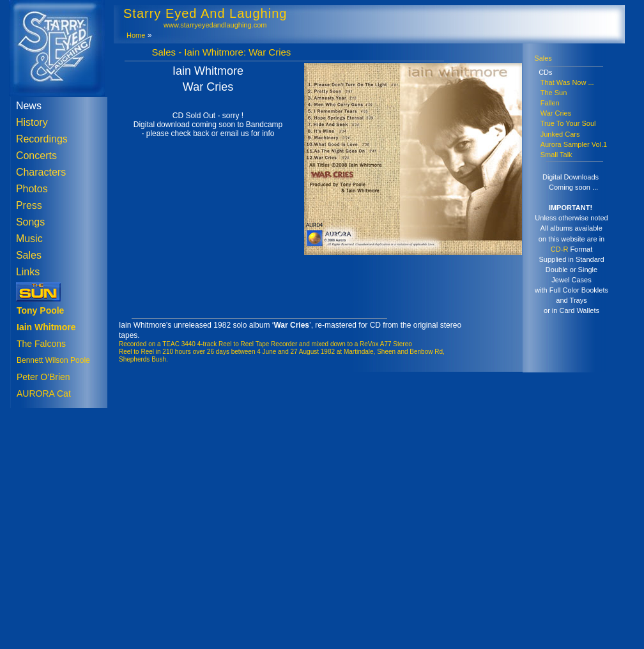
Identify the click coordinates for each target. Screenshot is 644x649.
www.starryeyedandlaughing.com (215, 25)
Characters (41, 172)
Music (29, 239)
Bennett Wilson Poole (53, 360)
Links (28, 272)
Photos (32, 189)
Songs (30, 222)
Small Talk (556, 155)
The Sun (554, 93)
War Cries (556, 113)
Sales (29, 255)
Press (29, 205)
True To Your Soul (568, 123)
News (29, 106)
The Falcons (41, 344)
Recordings (42, 139)
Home (136, 35)
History (32, 122)
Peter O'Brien (43, 377)
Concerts (36, 156)
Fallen (550, 103)
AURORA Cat (44, 393)
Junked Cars (560, 134)
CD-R (560, 249)
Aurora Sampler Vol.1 (574, 144)
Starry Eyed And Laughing (205, 13)
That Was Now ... (567, 82)
